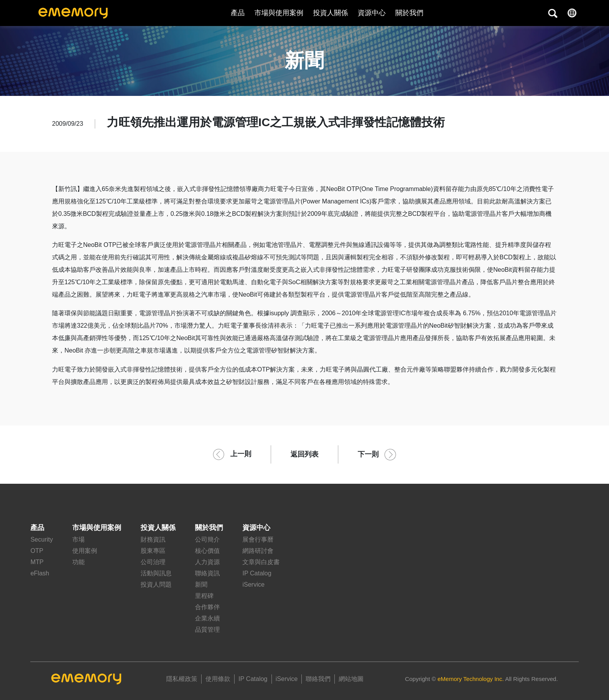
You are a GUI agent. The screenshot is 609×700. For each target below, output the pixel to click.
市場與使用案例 (279, 13)
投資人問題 (156, 584)
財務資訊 (153, 539)
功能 (78, 562)
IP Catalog (257, 573)
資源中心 (372, 13)
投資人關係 (331, 13)
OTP (37, 551)
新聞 (201, 584)
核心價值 (207, 551)
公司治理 (153, 562)
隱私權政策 (182, 679)
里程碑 (204, 596)
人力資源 (207, 562)
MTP (37, 562)
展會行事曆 (258, 539)
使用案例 (85, 551)
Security (42, 539)
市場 (78, 539)
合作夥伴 (207, 607)
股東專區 (153, 551)
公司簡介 (207, 539)
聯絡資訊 (207, 573)
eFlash (40, 573)
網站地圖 (351, 679)
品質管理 (207, 630)
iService (253, 584)
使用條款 (218, 679)
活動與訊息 (156, 573)
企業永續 (207, 618)
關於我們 (209, 528)
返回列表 (304, 454)
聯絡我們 (318, 679)
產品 (238, 13)
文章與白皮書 (261, 562)
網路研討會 (258, 551)
